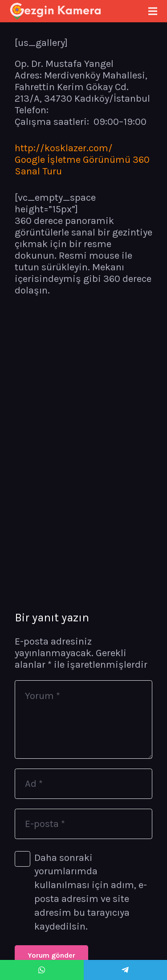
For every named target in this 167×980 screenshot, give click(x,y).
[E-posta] (83, 824)
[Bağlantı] (56, 11)
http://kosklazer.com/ (64, 148)
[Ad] (83, 784)
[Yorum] (83, 719)
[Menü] (153, 11)
